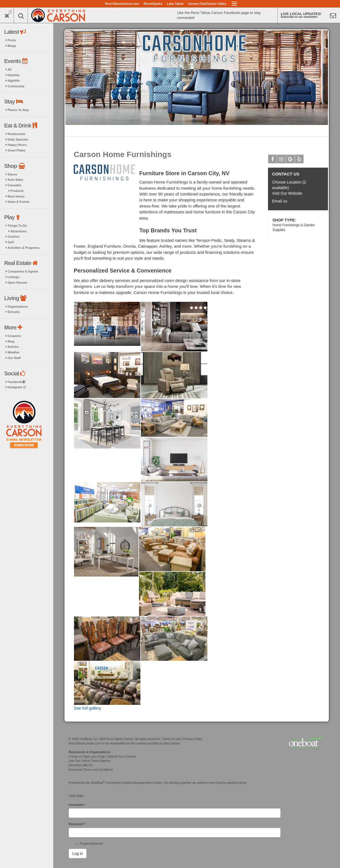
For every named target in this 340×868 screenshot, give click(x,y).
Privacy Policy (193, 739)
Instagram (17, 387)
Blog (11, 341)
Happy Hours (17, 145)
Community (16, 86)
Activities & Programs (23, 248)
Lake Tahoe (175, 4)
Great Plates (16, 150)
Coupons (14, 336)
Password (77, 824)
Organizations (18, 307)
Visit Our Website (287, 193)
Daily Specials (18, 139)
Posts (12, 40)
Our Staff (14, 358)
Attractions (18, 231)
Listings (13, 277)
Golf (11, 242)
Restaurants (16, 134)
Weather (14, 352)
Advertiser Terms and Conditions (91, 770)
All (9, 69)
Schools (14, 312)
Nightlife (14, 81)
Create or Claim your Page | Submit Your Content (102, 756)
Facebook (16, 382)
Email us (280, 201)
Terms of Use (172, 739)
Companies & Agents (23, 271)
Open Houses (17, 283)
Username (77, 805)
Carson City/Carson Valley (207, 4)
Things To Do (17, 226)
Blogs (12, 46)
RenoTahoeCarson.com (122, 4)
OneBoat (98, 783)
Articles (13, 347)
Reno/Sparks (153, 4)
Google (290, 160)
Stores (12, 174)
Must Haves (16, 196)
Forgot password (91, 843)
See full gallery (87, 708)
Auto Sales (15, 180)
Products (17, 191)
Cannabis (15, 185)
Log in (78, 853)
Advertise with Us (81, 765)
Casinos (14, 237)
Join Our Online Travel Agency (89, 761)
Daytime (14, 75)
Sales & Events (19, 202)
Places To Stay (18, 110)
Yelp (299, 160)
